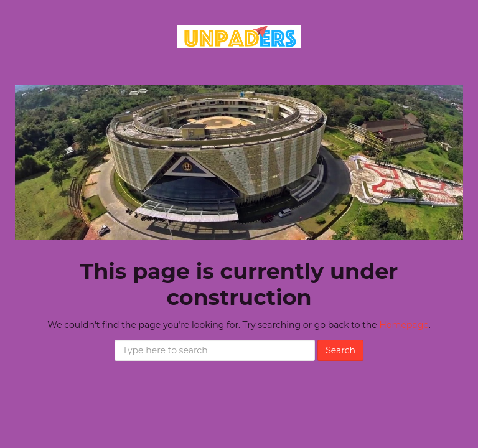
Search (340, 350)
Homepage (404, 325)
